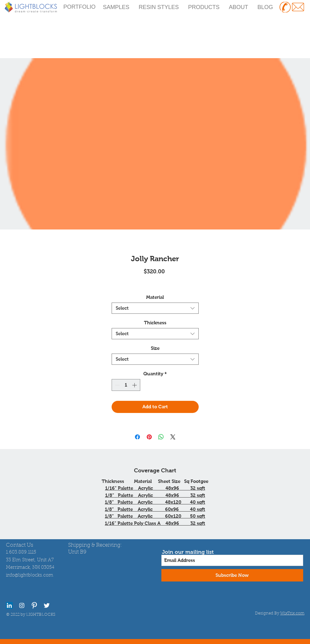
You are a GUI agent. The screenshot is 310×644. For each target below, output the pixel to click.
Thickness (155, 323)
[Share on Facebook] (137, 437)
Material (155, 297)
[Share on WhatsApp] (161, 437)
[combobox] (155, 308)
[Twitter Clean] (47, 605)
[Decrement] (117, 385)
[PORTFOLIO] (80, 7)
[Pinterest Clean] (34, 605)
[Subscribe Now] (232, 575)
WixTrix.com (292, 613)
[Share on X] (173, 437)
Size (155, 348)
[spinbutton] (126, 385)
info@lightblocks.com (30, 575)
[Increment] (135, 385)
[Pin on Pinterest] (149, 437)
